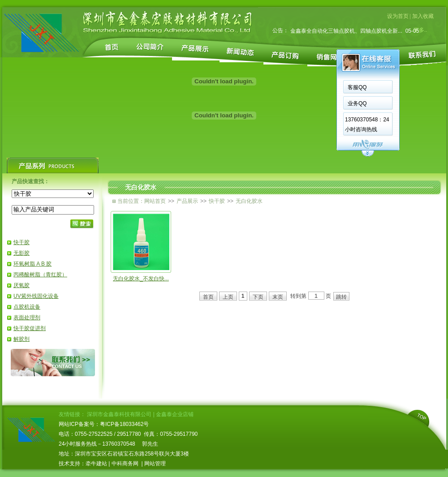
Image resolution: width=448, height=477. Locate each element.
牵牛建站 (96, 464)
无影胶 (22, 253)
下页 (258, 297)
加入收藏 (423, 16)
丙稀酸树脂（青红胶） (40, 275)
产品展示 (187, 201)
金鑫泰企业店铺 (175, 414)
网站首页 (155, 201)
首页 (208, 297)
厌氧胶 (22, 285)
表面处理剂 (27, 318)
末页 (278, 297)
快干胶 (22, 242)
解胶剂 (22, 339)
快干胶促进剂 (30, 328)
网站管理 (155, 464)
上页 (228, 297)
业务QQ (357, 103)
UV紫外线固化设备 (36, 296)
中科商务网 (125, 464)
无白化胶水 (249, 201)
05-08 (411, 27)
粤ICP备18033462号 (124, 424)
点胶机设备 (27, 307)
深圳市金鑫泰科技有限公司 (119, 414)
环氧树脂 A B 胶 (32, 264)
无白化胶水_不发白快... (141, 279)
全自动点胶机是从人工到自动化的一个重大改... (346, 27)
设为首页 (398, 16)
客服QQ (357, 87)
